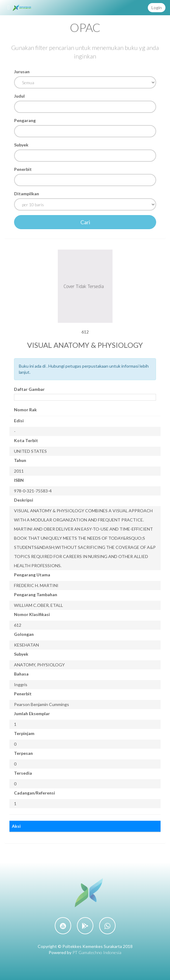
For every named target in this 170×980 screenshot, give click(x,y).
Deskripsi (24, 500)
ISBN (19, 480)
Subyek (22, 145)
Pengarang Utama (32, 575)
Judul (20, 96)
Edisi (19, 421)
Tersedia (23, 773)
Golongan (24, 634)
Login (157, 7)
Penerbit (23, 169)
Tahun (20, 460)
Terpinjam (24, 733)
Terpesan (23, 753)
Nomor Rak (25, 410)
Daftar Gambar (29, 389)
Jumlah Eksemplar (32, 713)
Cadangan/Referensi (35, 793)
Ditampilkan (27, 194)
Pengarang (25, 120)
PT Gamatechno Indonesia (97, 952)
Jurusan (22, 72)
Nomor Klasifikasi (32, 614)
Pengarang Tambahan (36, 594)
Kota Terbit (26, 440)
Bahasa (21, 674)
